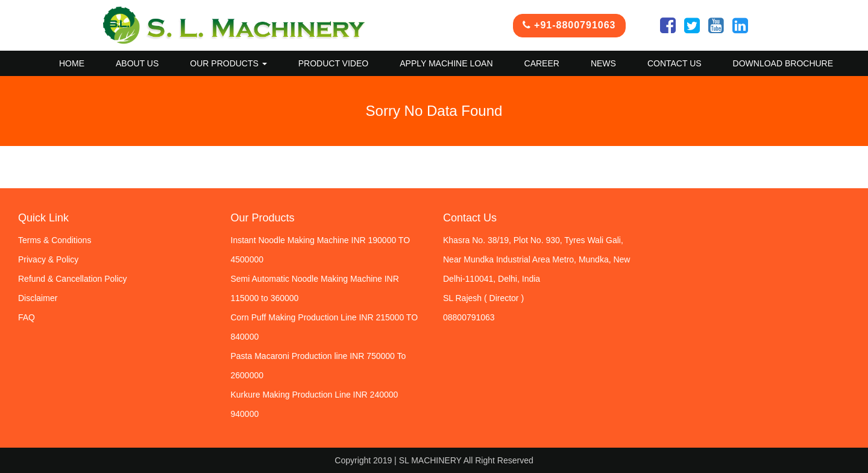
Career (542, 63)
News (603, 63)
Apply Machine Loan (446, 63)
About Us (137, 63)
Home (72, 63)
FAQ (27, 317)
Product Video (333, 63)
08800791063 (469, 317)
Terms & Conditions (55, 240)
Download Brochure (783, 63)
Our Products (228, 63)
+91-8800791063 (569, 25)
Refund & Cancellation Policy (73, 279)
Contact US (675, 63)
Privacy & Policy (48, 259)
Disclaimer (38, 298)
